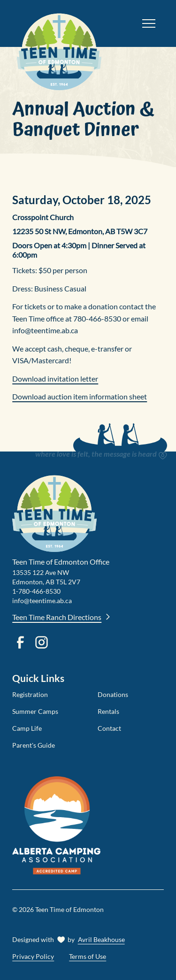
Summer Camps (35, 711)
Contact (109, 728)
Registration (30, 694)
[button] (149, 23)
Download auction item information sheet (80, 396)
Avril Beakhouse (101, 939)
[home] (73, 23)
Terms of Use (88, 956)
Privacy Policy (33, 956)
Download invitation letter (55, 379)
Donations (113, 694)
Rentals (108, 711)
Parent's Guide (34, 745)
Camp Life (27, 728)
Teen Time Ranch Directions (61, 617)
